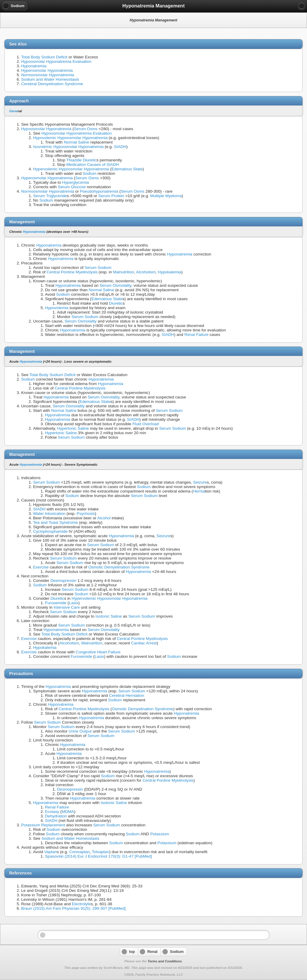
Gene (13, 111)
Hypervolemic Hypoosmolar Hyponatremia (71, 169)
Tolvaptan (100, 852)
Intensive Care (67, 607)
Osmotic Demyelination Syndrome (119, 567)
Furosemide (56, 603)
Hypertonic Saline (73, 428)
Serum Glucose (72, 187)
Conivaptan (79, 852)
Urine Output (80, 731)
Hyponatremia (34, 66)
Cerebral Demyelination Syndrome (52, 84)
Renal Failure (197, 335)
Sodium (89, 173)
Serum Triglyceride (50, 196)
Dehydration (56, 816)
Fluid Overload (145, 424)
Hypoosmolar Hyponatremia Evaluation (56, 61)
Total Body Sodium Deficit (44, 57)
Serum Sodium (98, 268)
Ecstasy (52, 812)
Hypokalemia (170, 272)
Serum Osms (86, 129)
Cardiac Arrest (144, 643)
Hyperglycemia (75, 182)
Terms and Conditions (165, 961)
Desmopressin (63, 581)
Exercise (41, 567)
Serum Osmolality (115, 285)
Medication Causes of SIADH (93, 165)
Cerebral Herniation (127, 695)
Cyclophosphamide (50, 531)
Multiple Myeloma (166, 196)
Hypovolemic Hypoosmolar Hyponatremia (70, 138)
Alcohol (104, 518)
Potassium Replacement (43, 825)
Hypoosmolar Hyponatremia (46, 129)
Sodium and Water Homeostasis (50, 79)
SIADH (120, 147)
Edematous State (127, 169)
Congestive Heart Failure (98, 652)
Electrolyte (81, 904)
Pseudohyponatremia (99, 191)
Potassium (160, 834)
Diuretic (116, 303)
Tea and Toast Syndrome (55, 522)
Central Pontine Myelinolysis (72, 272)
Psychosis (86, 514)
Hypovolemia (57, 308)
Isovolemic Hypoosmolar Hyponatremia (68, 147)
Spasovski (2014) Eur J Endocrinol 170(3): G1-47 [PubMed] (99, 856)
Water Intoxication (49, 514)
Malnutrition (123, 272)
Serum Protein (111, 196)
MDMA (68, 812)
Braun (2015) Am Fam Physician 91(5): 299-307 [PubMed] (73, 908)
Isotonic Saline (108, 616)
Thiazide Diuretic (82, 160)
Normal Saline (76, 142)
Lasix (74, 603)
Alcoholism (146, 272)
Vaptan (51, 852)
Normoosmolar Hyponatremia (48, 75)
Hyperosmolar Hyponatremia (47, 70)
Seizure (200, 482)
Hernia (199, 491)
